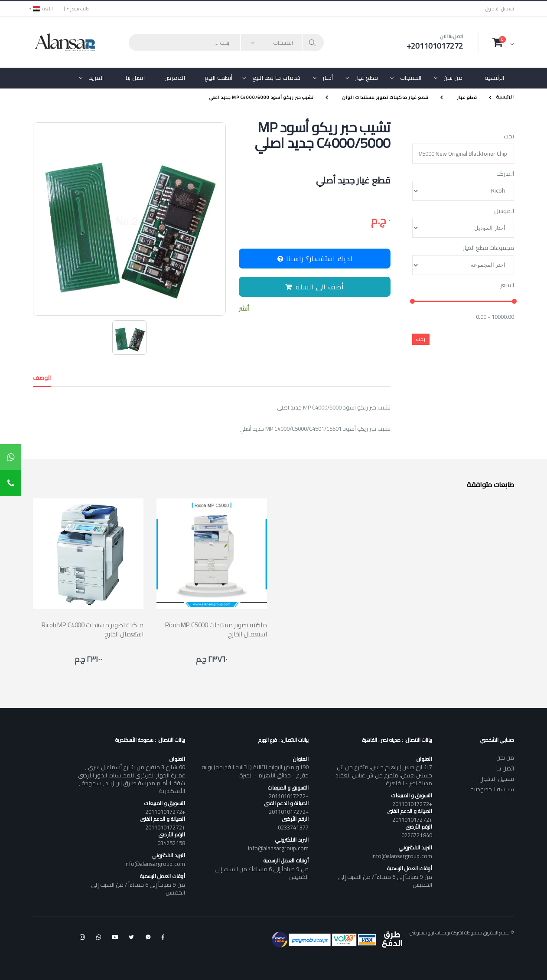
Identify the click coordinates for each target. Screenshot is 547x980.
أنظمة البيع (219, 78)
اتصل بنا (135, 78)
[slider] (412, 302)
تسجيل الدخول (500, 9)
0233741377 (293, 827)
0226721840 (417, 835)
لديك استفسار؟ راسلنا (315, 259)
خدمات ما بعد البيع (277, 78)
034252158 (171, 843)
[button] (503, 42)
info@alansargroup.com (402, 856)
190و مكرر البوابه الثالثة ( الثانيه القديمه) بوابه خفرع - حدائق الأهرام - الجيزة (255, 771)
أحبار (328, 78)
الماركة (505, 174)
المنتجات (411, 78)
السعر (507, 285)
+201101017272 (412, 804)
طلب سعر (80, 9)
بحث (509, 137)
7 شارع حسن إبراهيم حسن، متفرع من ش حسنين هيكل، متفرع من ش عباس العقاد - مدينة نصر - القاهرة (381, 775)
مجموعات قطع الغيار (488, 248)
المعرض (175, 78)
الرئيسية (495, 78)
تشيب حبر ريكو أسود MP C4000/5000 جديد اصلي (262, 97)
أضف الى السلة (315, 287)
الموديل (504, 211)
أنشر (244, 309)
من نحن (453, 78)
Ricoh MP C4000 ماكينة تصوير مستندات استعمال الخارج (93, 629)
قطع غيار (366, 78)
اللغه (43, 9)
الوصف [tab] (42, 378)
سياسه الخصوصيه (492, 789)
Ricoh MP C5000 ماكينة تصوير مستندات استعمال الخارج (216, 629)
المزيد (96, 78)
